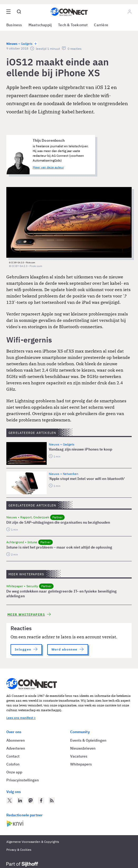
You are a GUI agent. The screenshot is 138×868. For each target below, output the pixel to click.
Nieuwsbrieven (83, 748)
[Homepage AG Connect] (69, 12)
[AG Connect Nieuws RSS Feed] (52, 800)
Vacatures (79, 756)
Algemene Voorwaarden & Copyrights (33, 842)
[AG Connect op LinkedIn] (20, 800)
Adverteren (16, 748)
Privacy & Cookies (19, 850)
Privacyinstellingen (23, 780)
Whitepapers (81, 764)
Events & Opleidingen (88, 740)
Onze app (14, 772)
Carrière (101, 25)
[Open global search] (19, 12)
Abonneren (16, 740)
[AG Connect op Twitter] (9, 800)
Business (14, 25)
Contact (13, 756)
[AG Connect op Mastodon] (31, 800)
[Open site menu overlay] (8, 12)
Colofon (13, 764)
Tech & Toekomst (73, 25)
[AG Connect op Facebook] (41, 800)
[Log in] (130, 12)
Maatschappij (40, 25)
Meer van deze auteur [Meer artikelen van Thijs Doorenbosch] (48, 167)
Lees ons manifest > (21, 718)
